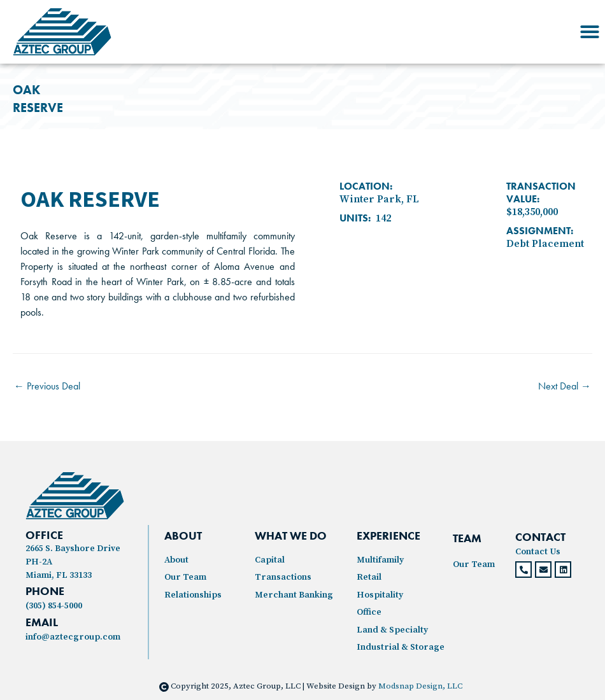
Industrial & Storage (401, 647)
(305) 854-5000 (54, 606)
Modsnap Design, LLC (420, 686)
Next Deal (565, 386)
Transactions (283, 577)
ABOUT (183, 535)
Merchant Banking (294, 595)
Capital (270, 560)
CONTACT (540, 537)
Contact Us (538, 552)
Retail (369, 577)
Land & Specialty (392, 630)
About (176, 560)
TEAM (467, 538)
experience (388, 535)
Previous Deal (47, 386)
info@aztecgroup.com (73, 637)
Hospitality (380, 595)
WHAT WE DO (291, 535)
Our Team (185, 577)
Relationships (193, 595)
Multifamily (380, 560)
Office (369, 612)
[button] (590, 32)
